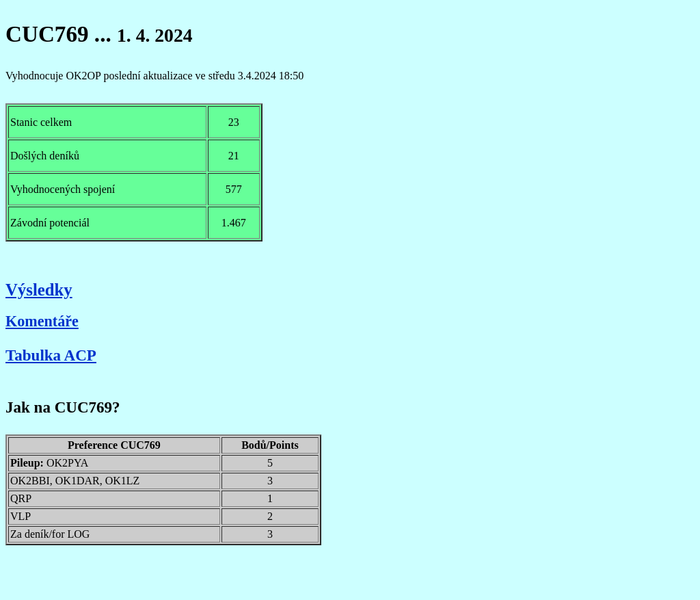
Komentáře (42, 321)
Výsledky (39, 290)
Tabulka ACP (51, 355)
